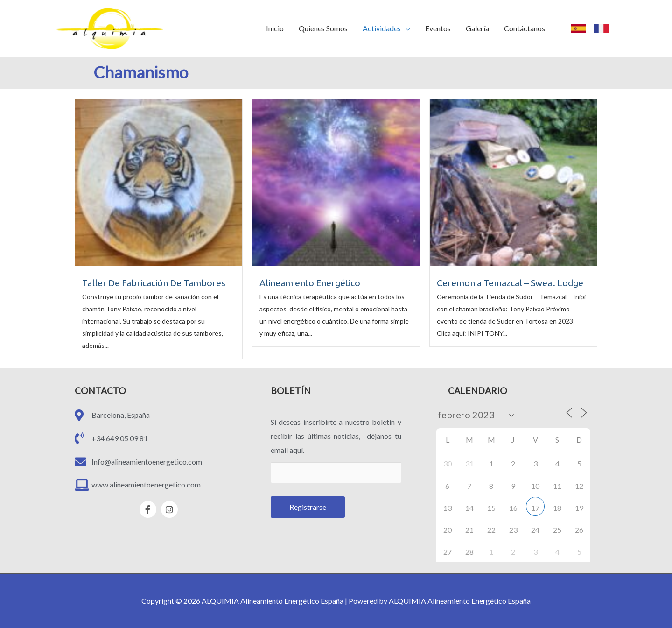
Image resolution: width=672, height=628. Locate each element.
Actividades (382, 28)
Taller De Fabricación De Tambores (154, 283)
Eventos (438, 28)
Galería (477, 28)
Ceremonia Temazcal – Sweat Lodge (510, 283)
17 (535, 508)
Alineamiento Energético (310, 283)
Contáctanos (525, 28)
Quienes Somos (323, 28)
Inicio (275, 28)
